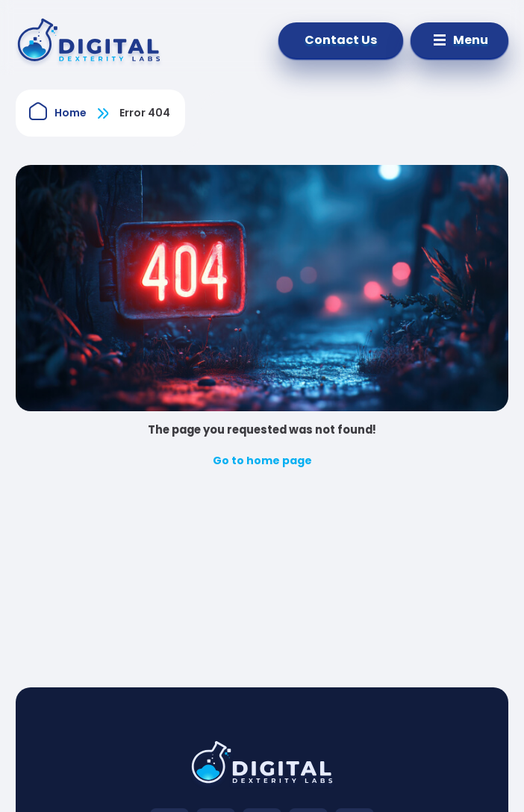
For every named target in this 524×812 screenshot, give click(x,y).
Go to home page (262, 460)
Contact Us (341, 40)
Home (71, 113)
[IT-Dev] (98, 40)
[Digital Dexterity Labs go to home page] (262, 767)
